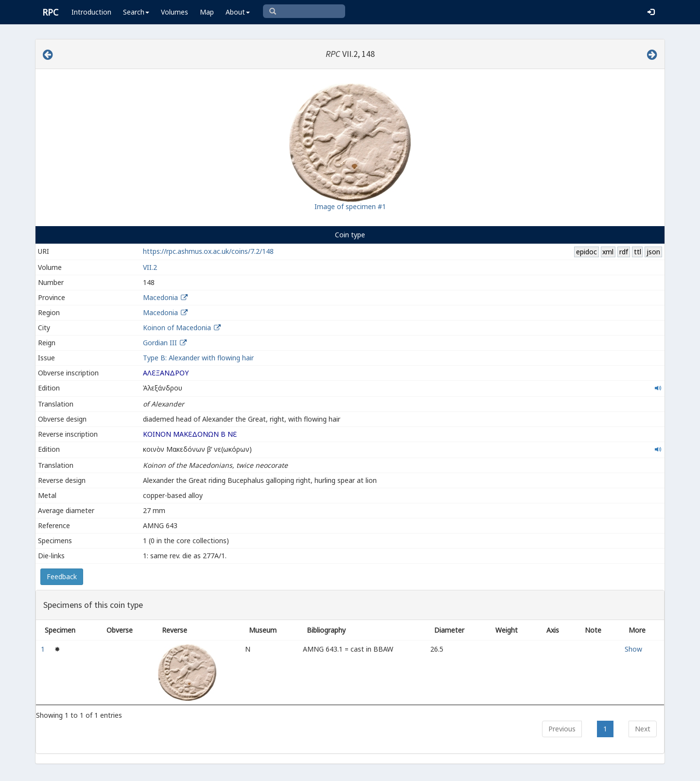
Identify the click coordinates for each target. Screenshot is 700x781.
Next (643, 729)
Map (207, 12)
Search (136, 12)
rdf (624, 252)
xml (608, 252)
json (653, 252)
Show (633, 649)
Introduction (91, 12)
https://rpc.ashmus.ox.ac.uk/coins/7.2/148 (208, 251)
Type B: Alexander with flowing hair (198, 358)
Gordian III (160, 343)
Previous (562, 729)
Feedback (62, 577)
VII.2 (150, 267)
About (238, 12)
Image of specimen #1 (350, 206)
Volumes (175, 12)
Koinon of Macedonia (177, 328)
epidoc (586, 252)
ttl (638, 252)
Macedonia (160, 297)
